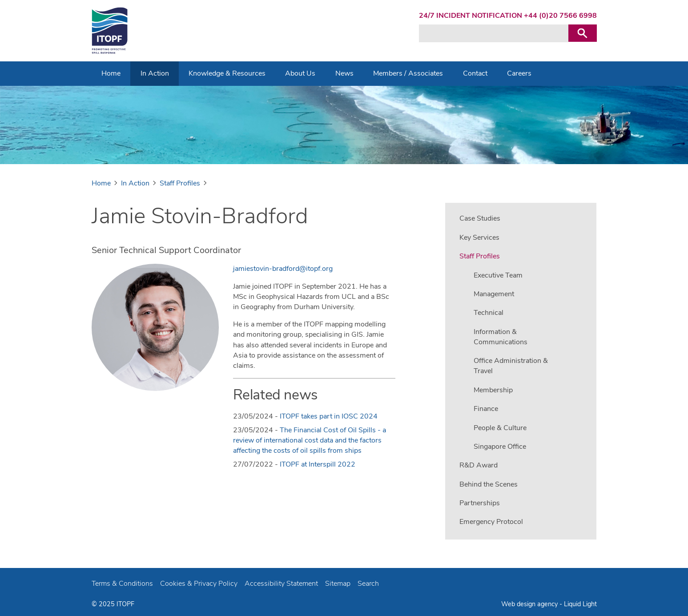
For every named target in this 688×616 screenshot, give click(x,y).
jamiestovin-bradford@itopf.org (283, 269)
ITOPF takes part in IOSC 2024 (329, 416)
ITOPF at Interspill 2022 (318, 464)
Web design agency (530, 604)
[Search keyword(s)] (494, 33)
